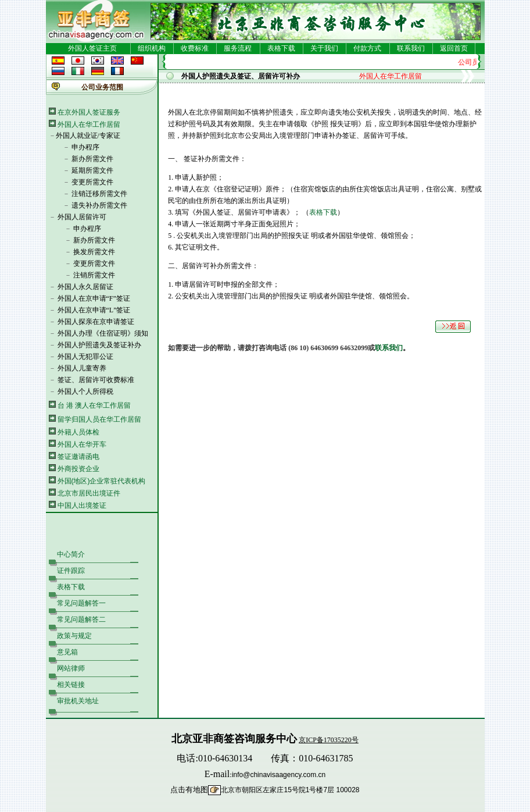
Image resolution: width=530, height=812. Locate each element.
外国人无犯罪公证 (85, 357)
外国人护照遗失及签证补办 (99, 345)
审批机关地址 (78, 701)
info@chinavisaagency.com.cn (279, 775)
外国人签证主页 (92, 48)
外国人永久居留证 (85, 287)
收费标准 (195, 48)
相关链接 (71, 685)
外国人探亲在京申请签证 (96, 322)
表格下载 (281, 48)
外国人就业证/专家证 (88, 136)
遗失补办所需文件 (99, 205)
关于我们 (324, 48)
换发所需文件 (94, 252)
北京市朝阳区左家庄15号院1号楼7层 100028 (290, 790)
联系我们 (411, 48)
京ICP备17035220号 (329, 740)
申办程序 (85, 147)
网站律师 (71, 668)
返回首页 (454, 48)
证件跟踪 (71, 571)
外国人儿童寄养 (82, 368)
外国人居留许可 (82, 217)
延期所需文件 (92, 170)
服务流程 (238, 48)
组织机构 (152, 48)
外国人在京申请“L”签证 (94, 310)
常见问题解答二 (81, 619)
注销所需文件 (94, 275)
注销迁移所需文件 (99, 194)
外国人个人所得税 (85, 391)
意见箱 (67, 652)
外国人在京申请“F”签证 (94, 298)
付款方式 (367, 48)
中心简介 (71, 554)
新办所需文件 (92, 159)
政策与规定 (74, 636)
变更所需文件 (92, 182)
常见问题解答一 (81, 603)
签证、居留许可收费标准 (96, 380)
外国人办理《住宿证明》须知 (103, 333)
